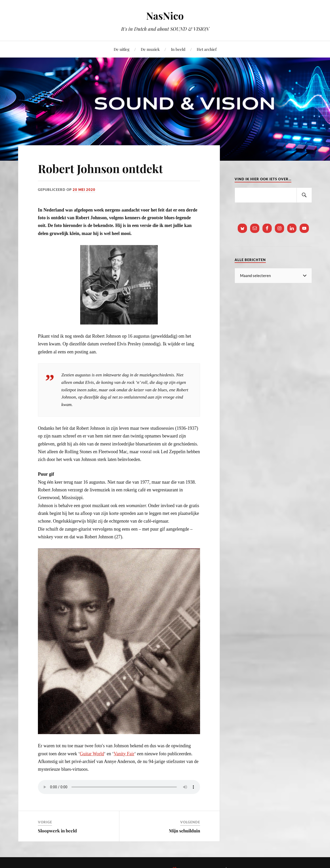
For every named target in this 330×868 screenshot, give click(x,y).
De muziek (150, 49)
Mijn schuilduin (184, 831)
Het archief (207, 49)
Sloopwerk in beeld (57, 831)
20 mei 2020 (84, 190)
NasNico (165, 16)
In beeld (178, 49)
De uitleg (122, 49)
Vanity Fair (124, 754)
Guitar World (92, 754)
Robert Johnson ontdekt (100, 168)
